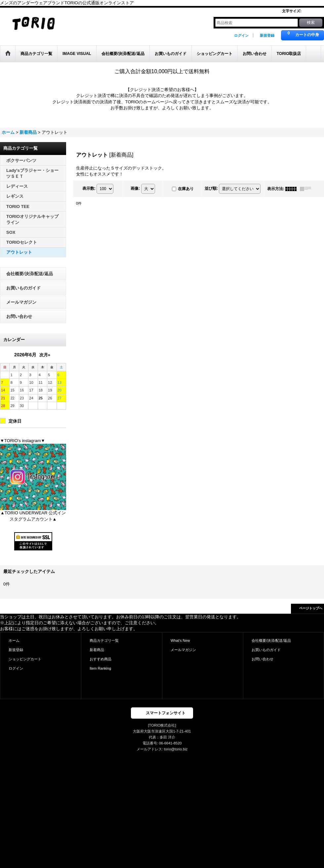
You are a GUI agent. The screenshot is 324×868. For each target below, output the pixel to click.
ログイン (241, 35)
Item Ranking (100, 668)
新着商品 (97, 650)
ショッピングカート (25, 659)
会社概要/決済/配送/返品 (30, 274)
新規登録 (267, 35)
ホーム (14, 640)
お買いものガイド (23, 288)
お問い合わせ (19, 316)
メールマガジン (21, 302)
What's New (180, 640)
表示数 (89, 188)
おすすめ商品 (101, 659)
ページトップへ (311, 608)
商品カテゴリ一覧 (104, 640)
